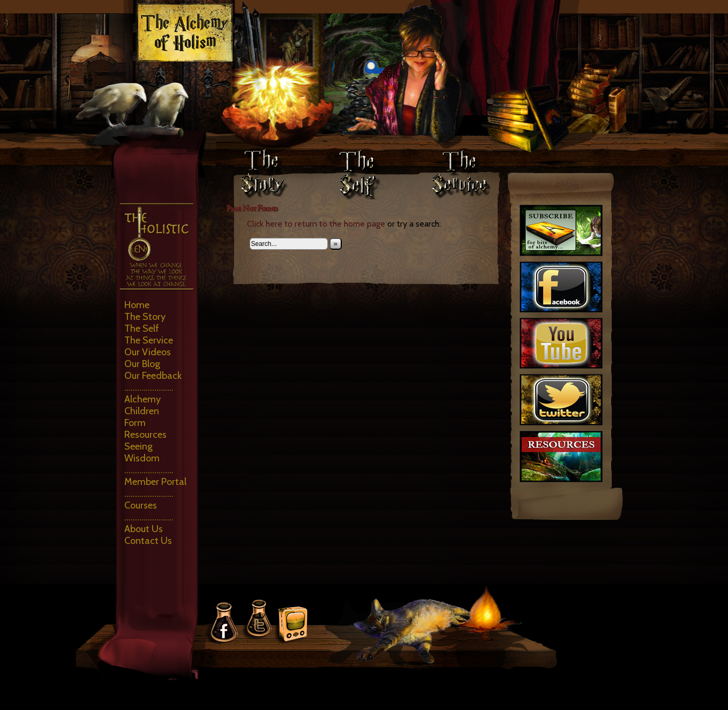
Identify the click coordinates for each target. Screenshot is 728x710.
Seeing (138, 446)
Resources (145, 435)
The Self (142, 328)
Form (135, 423)
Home (137, 305)
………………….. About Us (149, 523)
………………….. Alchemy (149, 393)
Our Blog (142, 364)
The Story (145, 317)
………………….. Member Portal (155, 476)
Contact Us (148, 541)
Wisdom (142, 458)
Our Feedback (153, 376)
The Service (149, 340)
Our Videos (148, 352)
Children (142, 411)
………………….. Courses (149, 499)
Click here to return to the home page (316, 224)
